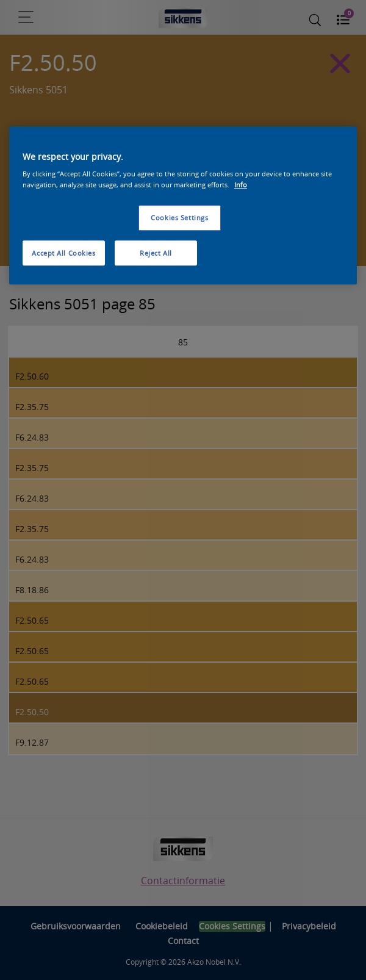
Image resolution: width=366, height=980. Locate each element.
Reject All (156, 253)
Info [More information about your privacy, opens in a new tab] (241, 185)
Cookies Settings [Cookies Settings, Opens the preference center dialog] (179, 218)
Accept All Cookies (63, 253)
